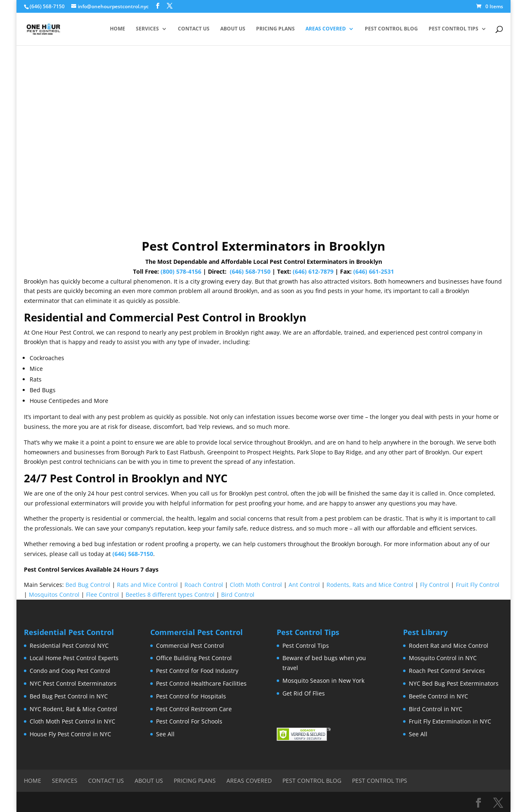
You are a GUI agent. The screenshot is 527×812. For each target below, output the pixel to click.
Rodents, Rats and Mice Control (370, 585)
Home (118, 29)
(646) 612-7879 (313, 271)
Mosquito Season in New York (323, 681)
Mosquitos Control (54, 594)
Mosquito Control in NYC (443, 658)
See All (165, 734)
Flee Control (103, 594)
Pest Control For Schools (189, 721)
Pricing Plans (275, 29)
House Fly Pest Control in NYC (70, 734)
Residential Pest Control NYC (69, 646)
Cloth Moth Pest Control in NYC (72, 721)
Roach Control (204, 585)
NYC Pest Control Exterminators (73, 683)
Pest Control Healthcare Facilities (201, 683)
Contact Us (194, 29)
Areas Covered (326, 29)
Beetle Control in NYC (438, 696)
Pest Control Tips (454, 29)
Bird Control (238, 594)
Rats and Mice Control (147, 585)
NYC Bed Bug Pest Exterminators (454, 683)
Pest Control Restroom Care (194, 709)
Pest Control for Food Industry (197, 671)
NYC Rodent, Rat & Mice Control (73, 709)
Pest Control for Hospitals (191, 696)
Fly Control (435, 585)
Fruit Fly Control (478, 585)
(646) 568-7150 (250, 271)
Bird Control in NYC (436, 709)
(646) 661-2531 (374, 271)
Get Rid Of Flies (304, 693)
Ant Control (304, 585)
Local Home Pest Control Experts (74, 658)
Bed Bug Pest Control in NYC (69, 696)
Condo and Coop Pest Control (70, 671)
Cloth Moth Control (256, 585)
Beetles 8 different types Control (170, 594)
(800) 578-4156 (181, 271)
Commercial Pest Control (190, 646)
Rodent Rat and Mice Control (449, 646)
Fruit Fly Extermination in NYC (450, 721)
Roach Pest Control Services (447, 671)
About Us (233, 29)
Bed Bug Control (88, 585)
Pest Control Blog (391, 29)
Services (147, 29)
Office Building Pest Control (194, 658)
